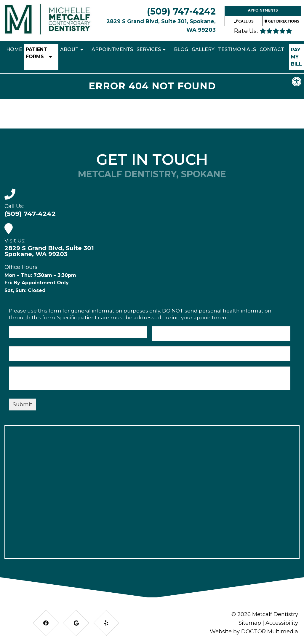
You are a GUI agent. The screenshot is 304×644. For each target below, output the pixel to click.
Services (149, 49)
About (69, 49)
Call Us (244, 22)
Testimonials (237, 49)
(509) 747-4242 (181, 11)
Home (14, 49)
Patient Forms (36, 53)
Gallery (203, 49)
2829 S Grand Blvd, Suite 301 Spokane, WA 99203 (49, 251)
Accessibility (282, 623)
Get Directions (282, 22)
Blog (181, 49)
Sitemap (250, 623)
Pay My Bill (296, 57)
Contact (272, 49)
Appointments (263, 11)
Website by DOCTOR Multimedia (254, 632)
